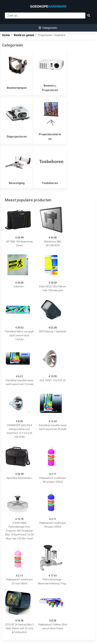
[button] (48, 28)
